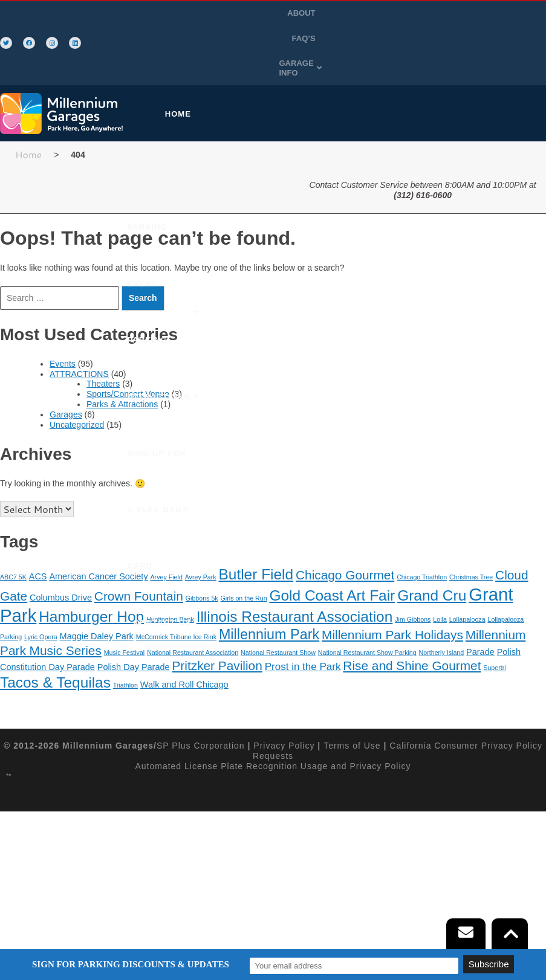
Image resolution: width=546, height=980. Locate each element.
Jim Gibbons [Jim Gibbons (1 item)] (413, 585)
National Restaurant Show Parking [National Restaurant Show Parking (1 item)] (367, 618)
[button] (355, 39)
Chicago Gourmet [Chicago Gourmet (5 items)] (345, 540)
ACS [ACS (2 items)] (38, 542)
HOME (168, 79)
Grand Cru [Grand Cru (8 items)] (432, 561)
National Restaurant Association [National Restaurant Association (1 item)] (193, 618)
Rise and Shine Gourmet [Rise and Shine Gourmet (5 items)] (412, 631)
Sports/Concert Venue (128, 359)
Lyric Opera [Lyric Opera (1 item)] (41, 602)
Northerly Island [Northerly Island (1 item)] (442, 618)
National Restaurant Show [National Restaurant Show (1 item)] (278, 618)
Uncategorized (77, 390)
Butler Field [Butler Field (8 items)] (256, 540)
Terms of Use (352, 711)
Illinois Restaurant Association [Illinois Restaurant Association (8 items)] (295, 582)
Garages (66, 380)
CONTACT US (261, 250)
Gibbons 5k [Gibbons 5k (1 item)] (202, 564)
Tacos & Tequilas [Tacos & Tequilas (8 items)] (55, 647)
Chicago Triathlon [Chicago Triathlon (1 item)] (422, 543)
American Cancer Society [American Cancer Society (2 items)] (98, 542)
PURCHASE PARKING (246, 79)
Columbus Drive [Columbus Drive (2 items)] (61, 563)
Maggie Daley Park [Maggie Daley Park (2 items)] (97, 602)
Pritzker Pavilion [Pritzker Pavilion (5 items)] (217, 631)
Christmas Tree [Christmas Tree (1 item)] (471, 543)
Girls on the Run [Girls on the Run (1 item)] (244, 564)
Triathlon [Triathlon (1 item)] (125, 650)
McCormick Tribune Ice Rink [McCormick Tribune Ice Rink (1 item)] (176, 602)
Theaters (103, 349)
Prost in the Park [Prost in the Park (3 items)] (303, 632)
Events (63, 329)
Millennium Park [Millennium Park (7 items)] (269, 600)
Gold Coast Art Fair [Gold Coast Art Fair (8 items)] (332, 561)
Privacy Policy (284, 711)
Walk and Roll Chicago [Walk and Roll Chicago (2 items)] (184, 650)
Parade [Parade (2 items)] (480, 617)
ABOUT (331, 13)
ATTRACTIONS (79, 340)
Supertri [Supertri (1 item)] (494, 633)
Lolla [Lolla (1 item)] (440, 585)
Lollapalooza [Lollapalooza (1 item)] (467, 585)
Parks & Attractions (122, 370)
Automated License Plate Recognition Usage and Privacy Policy (273, 731)
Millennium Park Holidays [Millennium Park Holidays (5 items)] (392, 600)
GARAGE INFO (355, 38)
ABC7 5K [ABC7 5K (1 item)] (13, 543)
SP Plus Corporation (201, 711)
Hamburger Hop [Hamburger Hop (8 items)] (91, 582)
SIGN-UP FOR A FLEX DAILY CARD (213, 193)
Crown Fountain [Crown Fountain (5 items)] (139, 562)
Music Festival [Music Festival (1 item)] (125, 618)
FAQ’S (369, 13)
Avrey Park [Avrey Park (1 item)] (201, 543)
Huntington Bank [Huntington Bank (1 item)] (170, 585)
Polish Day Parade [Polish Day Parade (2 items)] (134, 633)
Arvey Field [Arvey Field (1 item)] (167, 543)
